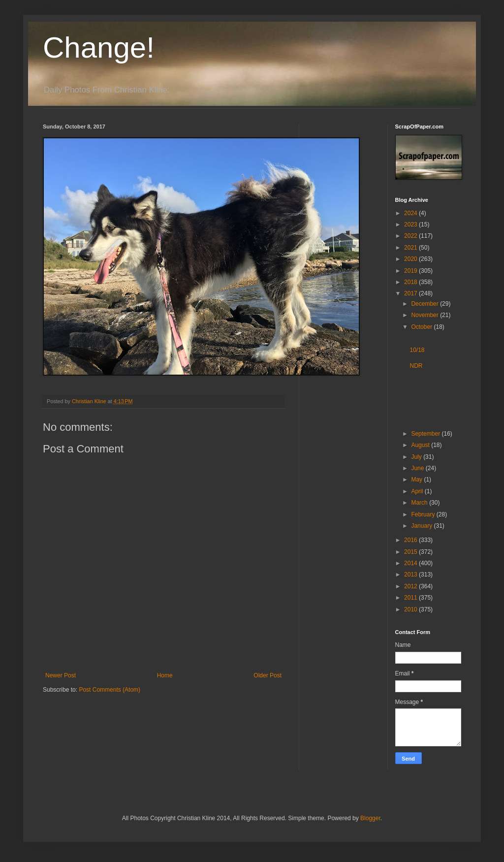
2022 (411, 236)
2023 (411, 224)
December (425, 304)
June (418, 468)
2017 (411, 293)
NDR (416, 366)
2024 (411, 213)
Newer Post (61, 675)
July (417, 457)
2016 (411, 540)
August (421, 445)
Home (165, 675)
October (422, 327)
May (417, 479)
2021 (411, 248)
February (424, 514)
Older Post (268, 675)
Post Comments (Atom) (110, 690)
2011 (411, 598)
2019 (411, 271)
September (426, 434)
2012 (411, 586)
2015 (411, 552)
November (425, 315)
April (418, 491)
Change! (99, 48)
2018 (411, 282)
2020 (411, 259)
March (420, 503)
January (422, 526)
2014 (411, 563)
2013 (411, 575)
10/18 (417, 350)
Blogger (370, 818)
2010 (411, 609)
